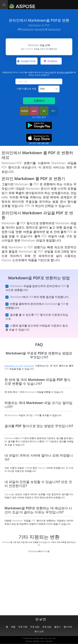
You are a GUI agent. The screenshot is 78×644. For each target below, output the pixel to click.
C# (44, 111)
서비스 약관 (49, 72)
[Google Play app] (39, 125)
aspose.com (28, 29)
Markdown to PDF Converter (19, 366)
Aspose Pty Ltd (30, 638)
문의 (51, 641)
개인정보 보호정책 (64, 72)
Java (34, 111)
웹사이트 (68, 627)
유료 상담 (47, 627)
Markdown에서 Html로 (39, 551)
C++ (53, 111)
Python (24, 111)
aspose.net (40, 29)
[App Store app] (39, 138)
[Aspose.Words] (23, 5)
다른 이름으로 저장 (27, 89)
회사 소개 (39, 631)
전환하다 (39, 101)
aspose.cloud (54, 29)
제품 (13, 627)
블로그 (57, 627)
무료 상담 (35, 627)
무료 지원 (23, 627)
